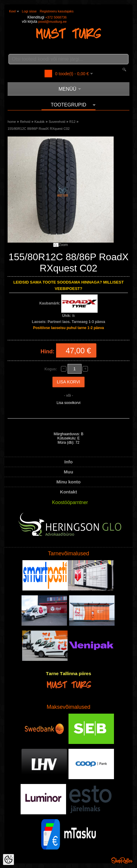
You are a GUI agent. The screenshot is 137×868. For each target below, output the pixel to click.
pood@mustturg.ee (52, 22)
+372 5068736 (56, 17)
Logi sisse (29, 11)
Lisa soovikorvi (69, 403)
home (12, 122)
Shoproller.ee (122, 860)
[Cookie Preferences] (8, 860)
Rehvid (25, 122)
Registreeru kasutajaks (57, 11)
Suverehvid (57, 122)
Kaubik (39, 122)
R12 (72, 122)
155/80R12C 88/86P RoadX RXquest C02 (39, 129)
